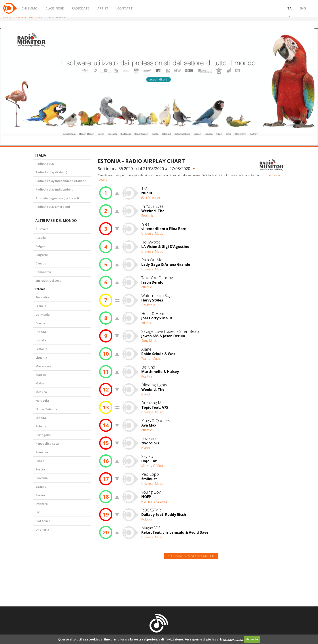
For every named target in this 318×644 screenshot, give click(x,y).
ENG (303, 8)
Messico (41, 392)
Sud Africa (43, 521)
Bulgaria (42, 255)
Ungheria (42, 530)
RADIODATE (81, 8)
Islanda (41, 340)
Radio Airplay (45, 164)
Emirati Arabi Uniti (49, 281)
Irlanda (41, 332)
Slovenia (42, 478)
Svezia (40, 495)
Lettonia (41, 349)
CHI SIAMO (30, 8)
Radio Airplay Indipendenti (55, 189)
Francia (41, 306)
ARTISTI (103, 8)
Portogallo (43, 435)
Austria (41, 238)
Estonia (40, 289)
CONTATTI (125, 8)
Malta (40, 383)
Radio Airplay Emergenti (53, 207)
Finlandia (42, 297)
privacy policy (233, 639)
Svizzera (42, 504)
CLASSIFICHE (55, 8)
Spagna (41, 487)
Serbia (40, 469)
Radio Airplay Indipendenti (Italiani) (61, 181)
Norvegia (42, 401)
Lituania (41, 358)
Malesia (41, 375)
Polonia (41, 426)
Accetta (252, 639)
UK (38, 512)
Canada (41, 263)
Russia (40, 461)
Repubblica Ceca (47, 444)
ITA (289, 8)
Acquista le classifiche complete (191, 556)
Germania (43, 315)
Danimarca (43, 272)
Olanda (41, 418)
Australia (42, 229)
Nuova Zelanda (46, 409)
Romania (42, 452)
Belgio (40, 246)
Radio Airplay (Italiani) (51, 172)
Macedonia (44, 366)
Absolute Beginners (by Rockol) (57, 198)
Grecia (40, 323)
